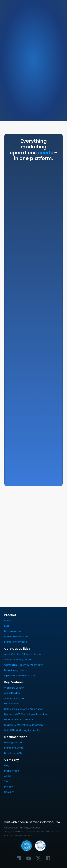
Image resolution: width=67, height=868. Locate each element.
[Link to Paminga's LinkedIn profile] (19, 858)
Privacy (8, 787)
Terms (8, 781)
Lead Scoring (12, 704)
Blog (7, 765)
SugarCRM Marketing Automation (23, 725)
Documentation (13, 631)
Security (9, 792)
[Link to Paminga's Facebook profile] (48, 858)
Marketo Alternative (16, 642)
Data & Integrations (15, 670)
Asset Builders (12, 693)
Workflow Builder (14, 688)
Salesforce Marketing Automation (24, 709)
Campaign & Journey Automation (24, 665)
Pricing (8, 621)
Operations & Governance (20, 675)
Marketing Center (14, 748)
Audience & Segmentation (20, 659)
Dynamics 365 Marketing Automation (26, 714)
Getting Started (13, 743)
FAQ (7, 626)
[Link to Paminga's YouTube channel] (29, 858)
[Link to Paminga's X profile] (39, 858)
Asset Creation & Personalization (23, 654)
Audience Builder (14, 698)
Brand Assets (12, 771)
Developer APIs (13, 753)
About (8, 776)
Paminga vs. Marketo (16, 637)
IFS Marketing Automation (19, 720)
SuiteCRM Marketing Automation (23, 730)
